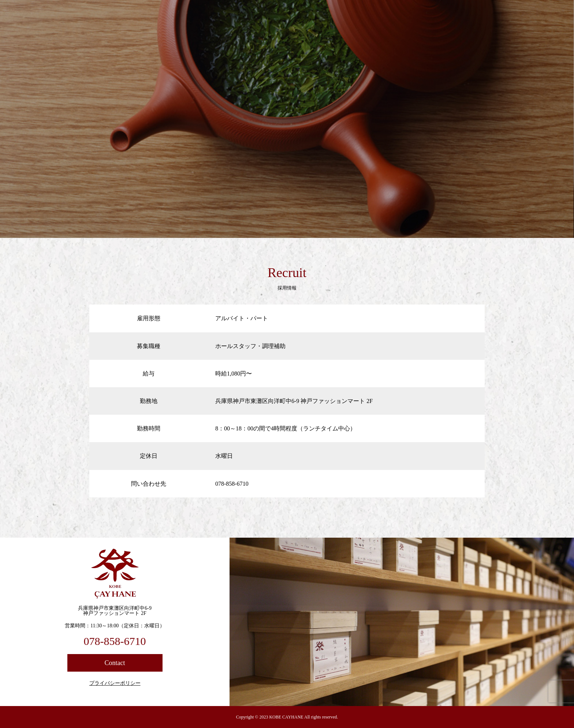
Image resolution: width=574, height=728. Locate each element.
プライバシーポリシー (115, 683)
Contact (115, 663)
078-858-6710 (115, 641)
